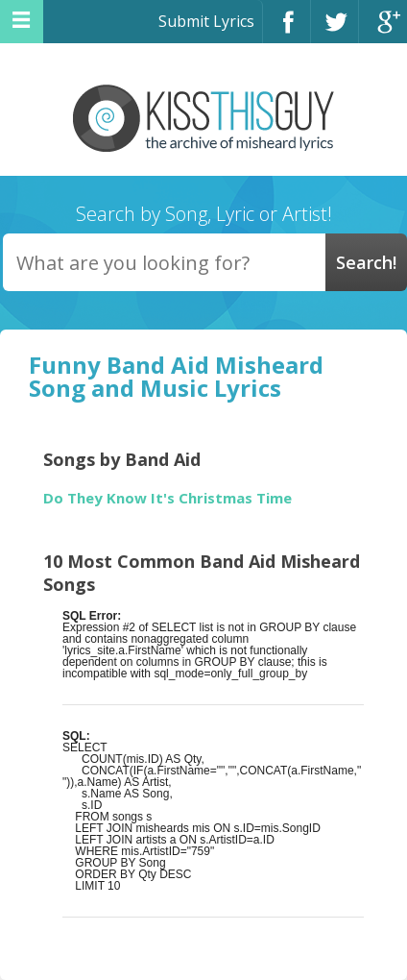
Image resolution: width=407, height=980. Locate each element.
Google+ (383, 30)
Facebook (287, 30)
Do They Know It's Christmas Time (168, 498)
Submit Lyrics (206, 21)
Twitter (335, 30)
